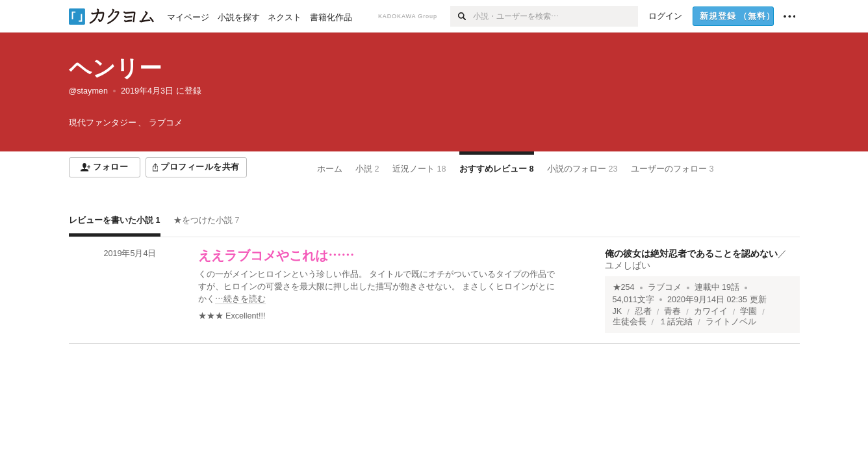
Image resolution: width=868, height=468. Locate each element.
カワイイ (711, 311)
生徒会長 (630, 322)
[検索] (462, 16)
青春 (672, 311)
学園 (748, 311)
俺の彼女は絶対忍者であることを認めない (691, 253)
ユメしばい (628, 265)
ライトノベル (731, 322)
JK (618, 311)
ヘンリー (115, 68)
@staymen (88, 91)
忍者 (643, 311)
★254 (624, 287)
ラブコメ (665, 287)
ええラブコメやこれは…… (276, 255)
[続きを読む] (381, 287)
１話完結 (676, 322)
